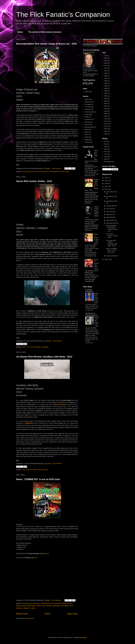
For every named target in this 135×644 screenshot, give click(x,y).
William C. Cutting (29, 608)
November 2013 (112, 196)
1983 (106, 73)
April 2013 (110, 217)
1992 (106, 83)
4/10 (106, 147)
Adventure (88, 102)
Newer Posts (22, 614)
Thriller (87, 142)
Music (87, 132)
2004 (106, 103)
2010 (106, 119)
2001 (106, 96)
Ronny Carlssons (60, 405)
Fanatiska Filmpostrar (89, 291)
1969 (106, 58)
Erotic (87, 117)
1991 (106, 81)
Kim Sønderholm (56, 603)
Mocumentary (89, 127)
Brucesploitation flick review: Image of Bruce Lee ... (112, 228)
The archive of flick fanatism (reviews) (45, 32)
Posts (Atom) (30, 618)
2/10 (106, 142)
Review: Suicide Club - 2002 (96, 238)
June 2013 (110, 212)
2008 (106, 114)
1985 (106, 76)
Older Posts (72, 614)
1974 (106, 61)
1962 (106, 56)
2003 (106, 101)
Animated (88, 104)
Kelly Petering (45, 603)
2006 (106, 109)
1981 (106, 71)
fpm (71, 637)
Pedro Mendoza (47, 606)
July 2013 (110, 209)
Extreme (87, 119)
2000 (106, 93)
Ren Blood (57, 606)
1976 (106, 63)
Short (86, 137)
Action (32, 172)
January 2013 (111, 256)
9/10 (106, 159)
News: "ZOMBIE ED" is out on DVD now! (38, 479)
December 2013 (112, 192)
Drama (87, 114)
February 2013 (111, 223)
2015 (106, 131)
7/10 (28, 347)
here (48, 554)
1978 (24, 172)
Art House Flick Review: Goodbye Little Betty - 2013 (44, 357)
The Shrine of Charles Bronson (91, 314)
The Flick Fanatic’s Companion (63, 14)
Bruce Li (46, 172)
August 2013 (111, 206)
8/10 (28, 470)
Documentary (89, 112)
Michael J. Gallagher (42, 347)
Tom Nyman (65, 606)
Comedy (87, 109)
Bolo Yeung (39, 172)
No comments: (57, 168)
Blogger (84, 637)
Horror (32, 347)
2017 (106, 178)
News (39, 606)
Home (20, 32)
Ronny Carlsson (43, 470)
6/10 (106, 152)
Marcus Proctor (67, 603)
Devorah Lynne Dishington (31, 603)
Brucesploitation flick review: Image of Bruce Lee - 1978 (46, 44)
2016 (106, 134)
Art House (34, 470)
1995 (106, 86)
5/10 (106, 149)
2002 (106, 98)
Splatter (87, 140)
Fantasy (87, 122)
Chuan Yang (65, 172)
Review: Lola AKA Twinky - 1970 (96, 321)
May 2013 (110, 214)
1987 (106, 78)
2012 (24, 347)
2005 (106, 106)
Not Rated (107, 162)
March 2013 (110, 220)
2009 (106, 116)
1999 (106, 91)
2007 (106, 111)
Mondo (87, 130)
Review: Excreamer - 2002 (96, 263)
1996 (106, 88)
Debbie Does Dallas (96, 295)
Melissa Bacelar (21, 606)
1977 (106, 66)
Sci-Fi (87, 135)
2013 (24, 470)
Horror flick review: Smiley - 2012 (34, 181)
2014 (106, 129)
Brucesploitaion (55, 172)
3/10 (28, 172)
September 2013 (112, 201)
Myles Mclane (32, 606)
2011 (106, 121)
